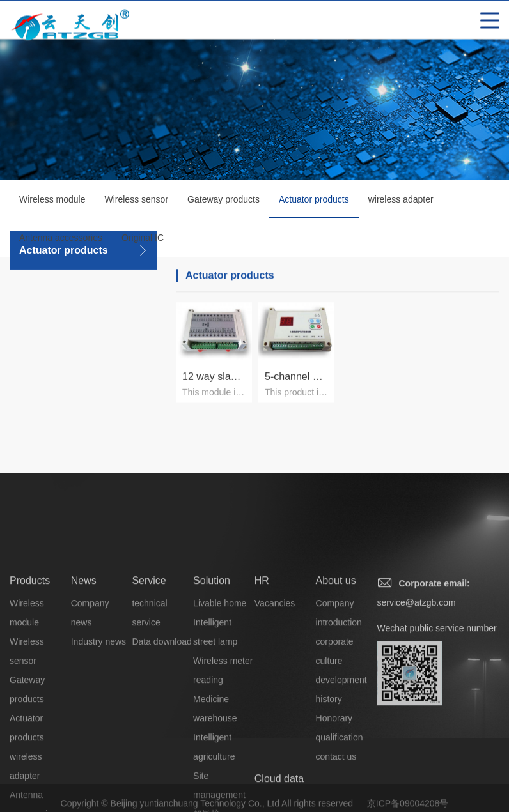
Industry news (98, 706)
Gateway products (223, 202)
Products (30, 645)
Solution (212, 645)
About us (336, 645)
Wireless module (52, 202)
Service (149, 645)
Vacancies (275, 668)
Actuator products (314, 209)
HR (262, 645)
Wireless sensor (136, 202)
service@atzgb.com (417, 667)
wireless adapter (401, 202)
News (84, 645)
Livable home (220, 668)
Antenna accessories (61, 240)
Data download (161, 706)
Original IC (143, 240)
